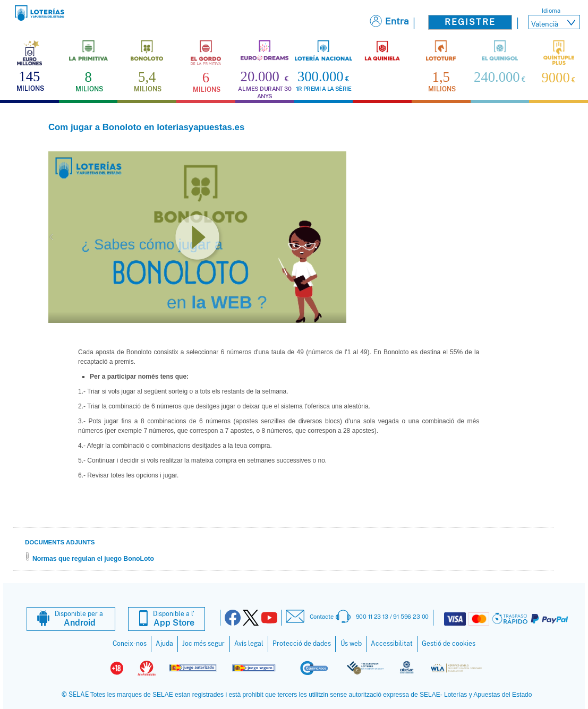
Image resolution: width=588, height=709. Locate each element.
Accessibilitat (392, 644)
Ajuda (164, 644)
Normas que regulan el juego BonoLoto (93, 559)
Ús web (351, 644)
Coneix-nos (130, 644)
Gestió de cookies (449, 644)
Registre (470, 22)
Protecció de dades (302, 644)
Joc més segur (203, 644)
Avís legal (249, 644)
